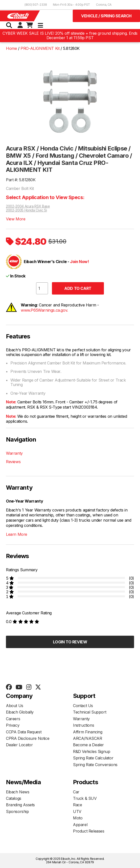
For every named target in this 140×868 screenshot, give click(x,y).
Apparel (80, 825)
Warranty (14, 453)
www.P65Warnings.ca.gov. (44, 310)
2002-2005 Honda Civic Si (26, 210)
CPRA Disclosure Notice (28, 738)
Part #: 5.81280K (21, 180)
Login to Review (70, 642)
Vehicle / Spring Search (106, 16)
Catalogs (14, 798)
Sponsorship (17, 811)
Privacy (13, 725)
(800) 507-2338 (36, 5)
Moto (78, 818)
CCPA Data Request (24, 732)
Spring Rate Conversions (95, 765)
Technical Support (90, 712)
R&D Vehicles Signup (92, 751)
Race (77, 805)
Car (76, 792)
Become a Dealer (88, 745)
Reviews (13, 462)
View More (16, 219)
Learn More (17, 534)
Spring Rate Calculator (93, 758)
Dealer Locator (19, 745)
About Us (15, 706)
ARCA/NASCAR (88, 738)
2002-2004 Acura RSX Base (28, 206)
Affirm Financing (88, 732)
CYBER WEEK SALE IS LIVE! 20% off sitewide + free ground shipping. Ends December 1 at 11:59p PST (70, 36)
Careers (13, 719)
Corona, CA (104, 5)
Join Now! (79, 262)
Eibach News (18, 792)
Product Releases (89, 831)
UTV (77, 811)
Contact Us (83, 706)
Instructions (83, 725)
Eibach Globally (20, 712)
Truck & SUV (85, 798)
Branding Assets (20, 805)
